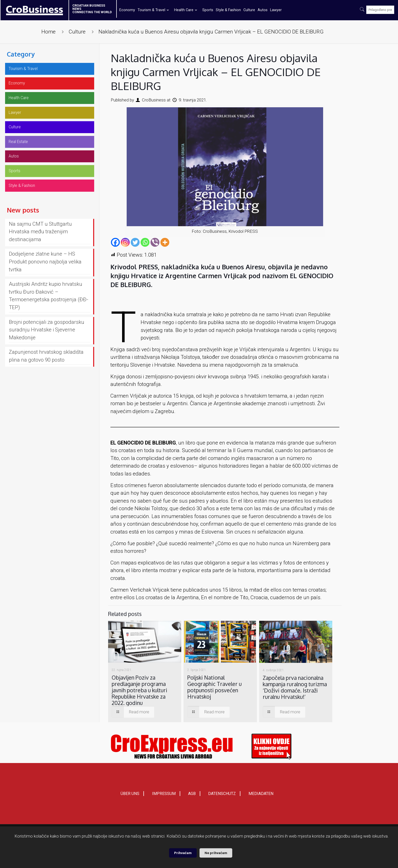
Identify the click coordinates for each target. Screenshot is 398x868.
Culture (77, 32)
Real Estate (22, 150)
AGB (192, 795)
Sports (16, 182)
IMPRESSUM (164, 795)
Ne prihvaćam (216, 853)
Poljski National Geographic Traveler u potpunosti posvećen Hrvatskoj (214, 687)
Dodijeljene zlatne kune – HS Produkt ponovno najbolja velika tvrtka (45, 275)
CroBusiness (154, 100)
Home (48, 32)
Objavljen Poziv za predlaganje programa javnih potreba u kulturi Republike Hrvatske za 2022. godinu (139, 690)
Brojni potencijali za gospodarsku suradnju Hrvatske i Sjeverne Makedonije (47, 343)
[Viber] (155, 242)
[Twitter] (135, 242)
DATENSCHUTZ (222, 795)
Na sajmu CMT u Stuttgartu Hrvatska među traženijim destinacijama (40, 245)
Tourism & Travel (28, 69)
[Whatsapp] (145, 242)
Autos (15, 166)
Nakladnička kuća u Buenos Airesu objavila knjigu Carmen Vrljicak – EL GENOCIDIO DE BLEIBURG (211, 32)
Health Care (22, 102)
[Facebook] (115, 242)
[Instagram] (125, 242)
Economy (19, 85)
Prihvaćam (183, 853)
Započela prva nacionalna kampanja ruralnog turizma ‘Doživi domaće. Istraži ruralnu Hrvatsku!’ (295, 687)
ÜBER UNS (130, 795)
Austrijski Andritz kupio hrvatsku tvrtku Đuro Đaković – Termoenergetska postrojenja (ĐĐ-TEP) (49, 309)
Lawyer (17, 118)
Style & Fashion (26, 199)
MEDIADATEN (261, 795)
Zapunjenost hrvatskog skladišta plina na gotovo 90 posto (46, 370)
